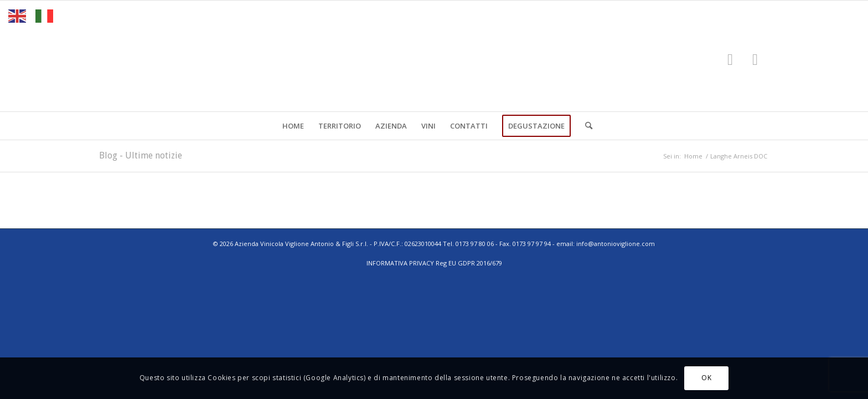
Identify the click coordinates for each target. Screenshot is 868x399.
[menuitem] (293, 126)
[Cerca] (585, 126)
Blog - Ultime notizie (141, 155)
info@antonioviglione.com (616, 244)
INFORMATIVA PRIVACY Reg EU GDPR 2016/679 (434, 263)
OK (706, 378)
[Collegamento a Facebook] (730, 59)
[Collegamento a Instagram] (755, 59)
